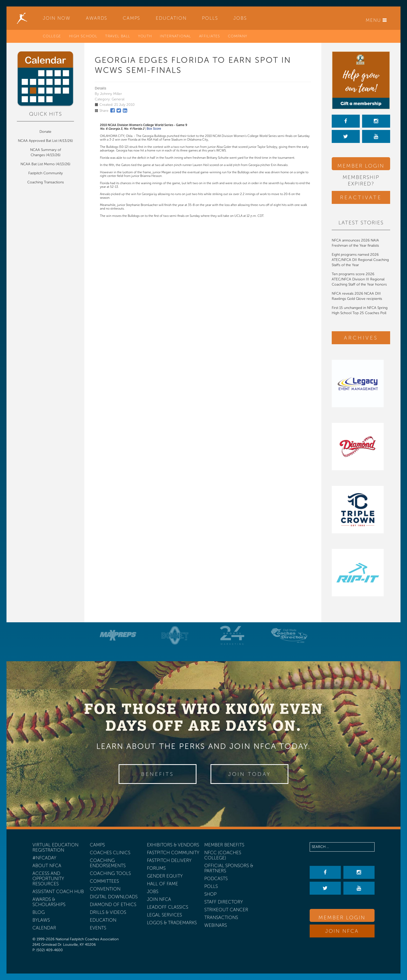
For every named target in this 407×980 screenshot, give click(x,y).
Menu (376, 20)
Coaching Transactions (46, 182)
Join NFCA (342, 931)
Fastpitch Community (46, 173)
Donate (45, 132)
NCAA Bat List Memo (38, 164)
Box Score (154, 129)
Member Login (361, 166)
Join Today (250, 774)
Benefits (158, 774)
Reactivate (361, 197)
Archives (361, 338)
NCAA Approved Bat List (38, 141)
